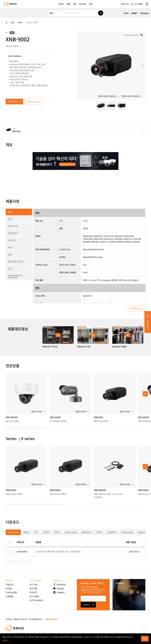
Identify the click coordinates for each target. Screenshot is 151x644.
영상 (10, 212)
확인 (145, 639)
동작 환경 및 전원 (16, 261)
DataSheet (33, 101)
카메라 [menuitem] (20, 22)
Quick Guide (71, 532)
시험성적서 (112, 532)
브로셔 (57, 532)
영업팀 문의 (14, 101)
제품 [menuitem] (51, 13)
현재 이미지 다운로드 (109, 96)
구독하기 (88, 605)
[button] (61, 4)
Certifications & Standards (15, 276)
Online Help (127, 532)
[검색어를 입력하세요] (80, 13)
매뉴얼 (26, 532)
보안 (10, 247)
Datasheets (13, 532)
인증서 (46, 532)
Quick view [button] (38, 411)
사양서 (99, 532)
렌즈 (10, 219)
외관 (10, 269)
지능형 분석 (13, 233)
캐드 (36, 532)
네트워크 (12, 240)
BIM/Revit (86, 532)
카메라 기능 (13, 226)
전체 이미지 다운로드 (132, 96)
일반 (10, 254)
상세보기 (5, 640)
